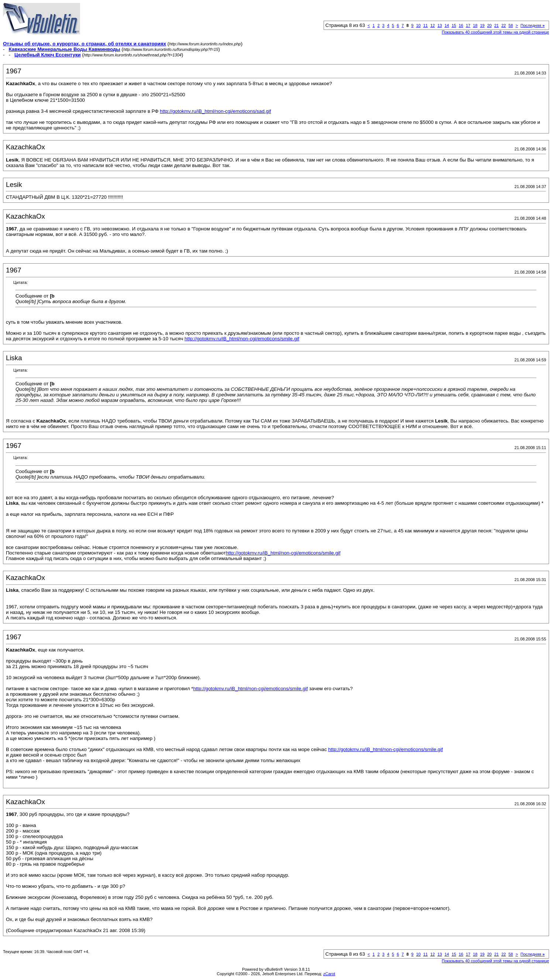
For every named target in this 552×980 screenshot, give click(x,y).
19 (482, 25)
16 (461, 25)
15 (454, 25)
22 (504, 25)
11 (425, 25)
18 (475, 25)
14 (447, 25)
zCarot (329, 974)
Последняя (533, 25)
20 (489, 25)
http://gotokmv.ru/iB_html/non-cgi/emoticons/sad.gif (215, 111)
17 (468, 25)
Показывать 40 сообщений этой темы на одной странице (495, 32)
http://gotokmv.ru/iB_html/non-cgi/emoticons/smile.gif (242, 339)
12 (432, 25)
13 (439, 25)
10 (418, 25)
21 (496, 25)
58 (511, 25)
